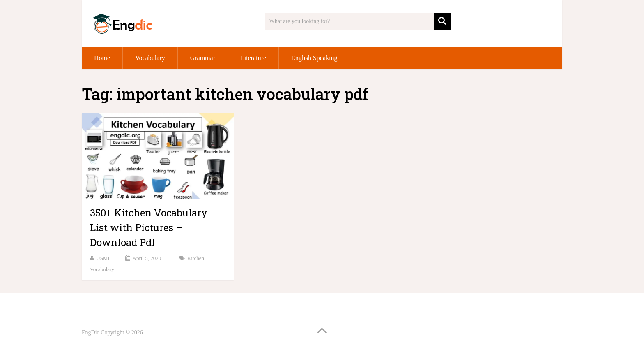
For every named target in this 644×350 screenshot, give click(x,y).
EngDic (91, 333)
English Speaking (314, 58)
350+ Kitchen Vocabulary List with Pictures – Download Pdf (149, 227)
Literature (253, 58)
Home (102, 58)
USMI (103, 258)
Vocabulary (150, 58)
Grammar (203, 58)
